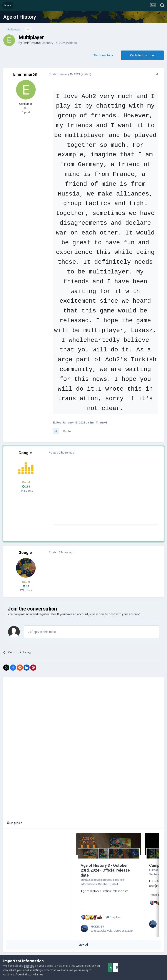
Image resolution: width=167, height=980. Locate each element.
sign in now (97, 604)
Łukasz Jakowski (92, 870)
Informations (89, 874)
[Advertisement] (102, 484)
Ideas (73, 43)
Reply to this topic (142, 55)
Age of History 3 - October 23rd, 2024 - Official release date (105, 860)
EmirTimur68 (32, 43)
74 (26, 576)
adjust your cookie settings (39, 970)
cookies (29, 966)
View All (83, 933)
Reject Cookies (149, 968)
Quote (65, 421)
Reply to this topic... (43, 622)
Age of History (20, 17)
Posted (62, 74)
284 (26, 477)
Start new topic (103, 55)
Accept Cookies (116, 968)
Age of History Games (48, 974)
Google (25, 443)
